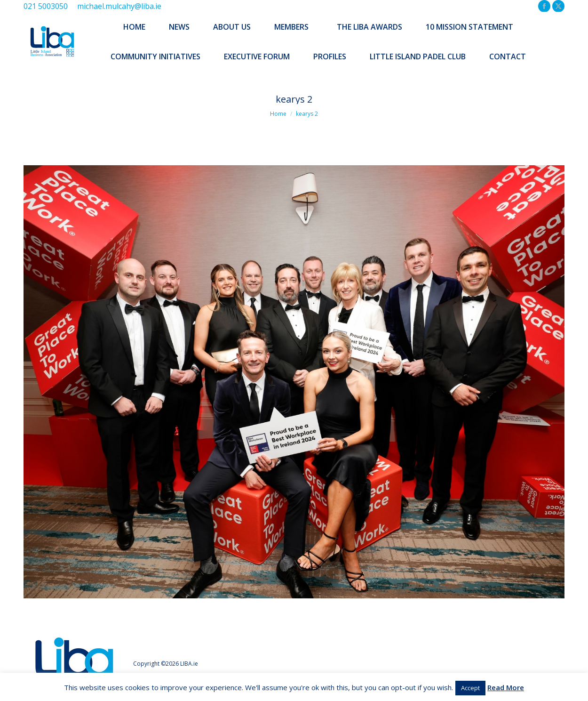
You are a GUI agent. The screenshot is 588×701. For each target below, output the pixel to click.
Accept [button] (470, 688)
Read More (506, 687)
